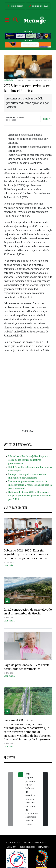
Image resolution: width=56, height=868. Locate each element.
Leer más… (9, 565)
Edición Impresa (15, 6)
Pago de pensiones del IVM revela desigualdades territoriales (27, 667)
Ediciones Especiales (38, 6)
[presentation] (11, 799)
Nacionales (8, 80)
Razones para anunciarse (35, 842)
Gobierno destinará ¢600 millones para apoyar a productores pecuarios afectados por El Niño (30, 496)
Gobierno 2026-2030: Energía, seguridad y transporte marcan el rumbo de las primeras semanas (26, 554)
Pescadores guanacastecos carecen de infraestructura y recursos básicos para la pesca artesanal (30, 485)
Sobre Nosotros (13, 842)
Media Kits (12, 847)
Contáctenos (44, 847)
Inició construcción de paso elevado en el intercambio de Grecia (28, 611)
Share (46, 119)
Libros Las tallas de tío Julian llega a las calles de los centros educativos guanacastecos (29, 460)
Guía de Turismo (27, 847)
